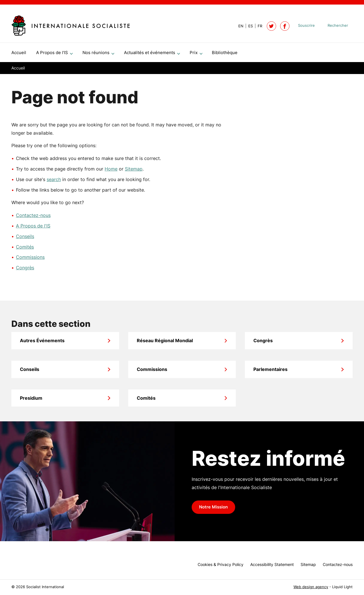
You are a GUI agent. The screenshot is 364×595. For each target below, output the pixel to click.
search (54, 182)
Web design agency (311, 587)
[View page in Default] (239, 26)
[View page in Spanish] (248, 26)
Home (111, 171)
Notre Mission (213, 509)
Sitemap (134, 171)
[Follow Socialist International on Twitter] (271, 26)
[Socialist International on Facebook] (285, 26)
